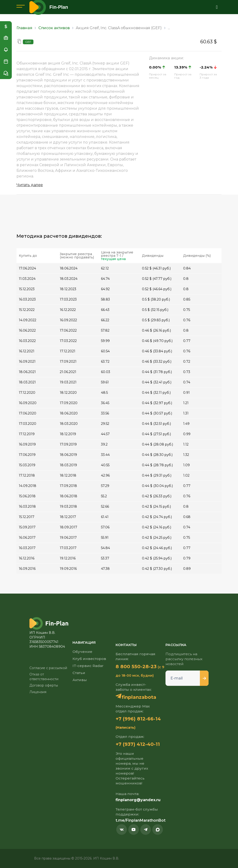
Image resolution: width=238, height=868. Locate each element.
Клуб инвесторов (89, 659)
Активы (80, 680)
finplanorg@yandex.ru (138, 800)
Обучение (82, 652)
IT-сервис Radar (88, 666)
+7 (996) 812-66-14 (138, 719)
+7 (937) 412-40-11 (138, 744)
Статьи (79, 673)
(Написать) (125, 727)
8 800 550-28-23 (136, 667)
